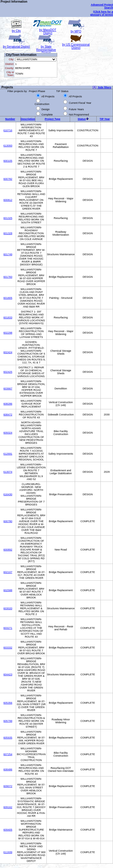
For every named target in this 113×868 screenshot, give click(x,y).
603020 (8, 608)
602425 (8, 372)
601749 (8, 254)
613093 (8, 146)
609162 (8, 807)
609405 (8, 830)
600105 (8, 161)
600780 (8, 521)
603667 (8, 389)
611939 (8, 852)
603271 (8, 628)
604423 (8, 674)
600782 (8, 179)
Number (10, 119)
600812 (8, 200)
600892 (8, 550)
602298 (8, 333)
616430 (8, 494)
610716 (8, 130)
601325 (8, 218)
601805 (8, 298)
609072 (8, 786)
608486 (8, 769)
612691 (8, 454)
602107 (8, 572)
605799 (8, 721)
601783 (8, 277)
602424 (8, 352)
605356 (8, 703)
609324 (8, 433)
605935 (8, 738)
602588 (8, 590)
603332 (8, 648)
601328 (8, 233)
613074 (8, 472)
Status (82, 119)
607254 (8, 754)
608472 (8, 415)
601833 (8, 317)
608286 (8, 404)
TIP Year (105, 119)
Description (28, 119)
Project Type (52, 119)
